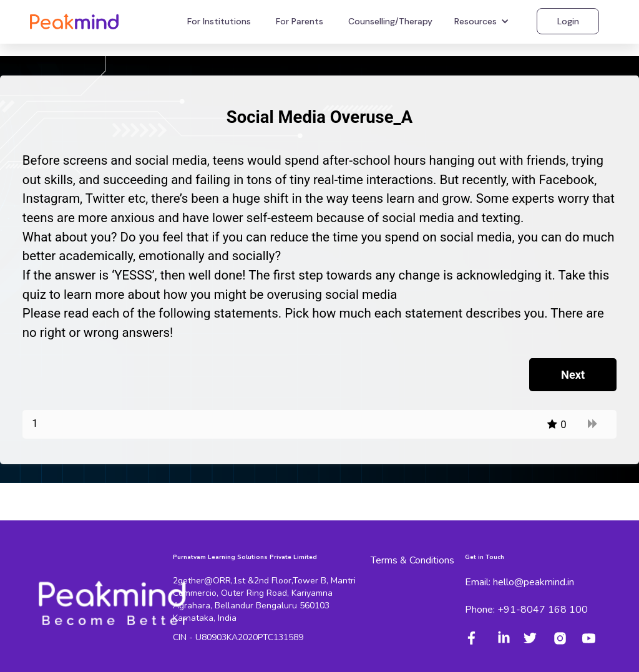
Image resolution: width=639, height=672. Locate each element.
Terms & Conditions (412, 560)
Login (568, 21)
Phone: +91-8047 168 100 (526, 610)
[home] (74, 21)
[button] (483, 21)
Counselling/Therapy (390, 21)
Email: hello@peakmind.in (519, 582)
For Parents (300, 21)
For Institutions (219, 21)
